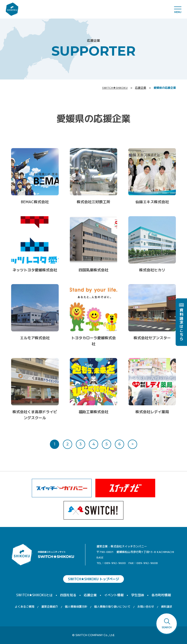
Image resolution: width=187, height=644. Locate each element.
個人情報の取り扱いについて (112, 607)
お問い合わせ (146, 607)
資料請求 (167, 607)
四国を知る (68, 595)
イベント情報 (114, 595)
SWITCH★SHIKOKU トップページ (93, 579)
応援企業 (141, 88)
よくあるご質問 (25, 607)
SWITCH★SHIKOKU (115, 88)
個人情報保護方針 (76, 607)
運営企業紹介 (50, 607)
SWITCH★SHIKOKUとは (34, 595)
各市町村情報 (161, 595)
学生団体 (138, 595)
